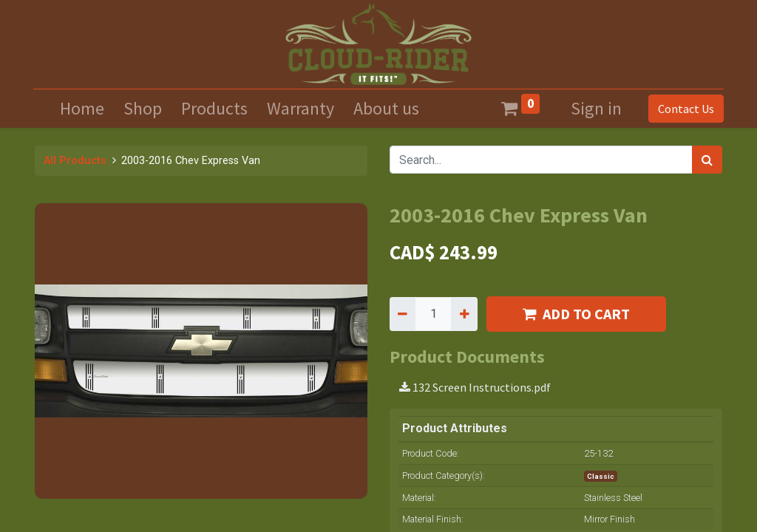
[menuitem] (82, 109)
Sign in (596, 108)
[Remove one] (403, 314)
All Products (75, 161)
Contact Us (685, 109)
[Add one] (464, 314)
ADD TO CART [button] (576, 314)
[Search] (707, 160)
